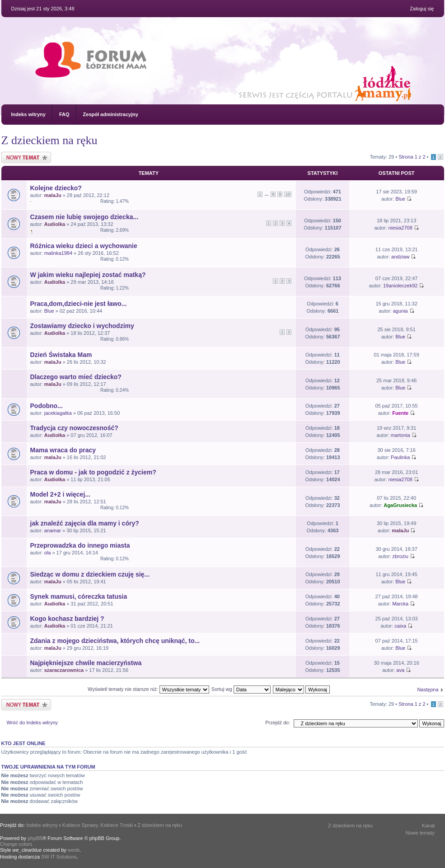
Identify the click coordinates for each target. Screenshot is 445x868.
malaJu (53, 195)
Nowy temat (26, 157)
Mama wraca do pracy (63, 450)
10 (288, 194)
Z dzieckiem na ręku (49, 140)
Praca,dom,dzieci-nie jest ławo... (79, 304)
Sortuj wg (241, 689)
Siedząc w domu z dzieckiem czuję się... (90, 574)
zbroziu (400, 556)
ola (48, 553)
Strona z (412, 157)
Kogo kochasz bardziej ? (67, 619)
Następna (428, 690)
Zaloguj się (422, 9)
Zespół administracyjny (111, 114)
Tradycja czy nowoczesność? (74, 428)
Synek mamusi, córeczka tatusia (79, 596)
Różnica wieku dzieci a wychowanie (84, 246)
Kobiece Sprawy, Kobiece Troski (98, 825)
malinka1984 (58, 253)
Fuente (400, 413)
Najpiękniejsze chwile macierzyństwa (86, 663)
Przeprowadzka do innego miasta (80, 545)
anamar (53, 530)
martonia (400, 435)
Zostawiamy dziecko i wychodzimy (82, 326)
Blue (400, 199)
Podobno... (47, 406)
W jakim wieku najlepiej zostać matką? (88, 275)
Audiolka (55, 224)
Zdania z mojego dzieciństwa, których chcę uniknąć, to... (115, 641)
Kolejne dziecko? (56, 188)
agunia (400, 311)
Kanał (428, 826)
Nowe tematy (420, 833)
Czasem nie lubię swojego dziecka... (84, 217)
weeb (74, 850)
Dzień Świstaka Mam (61, 355)
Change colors (16, 844)
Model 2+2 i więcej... (60, 494)
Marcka (400, 604)
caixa (400, 626)
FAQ (64, 114)
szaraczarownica (64, 670)
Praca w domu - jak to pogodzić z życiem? (93, 472)
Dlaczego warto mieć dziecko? (76, 377)
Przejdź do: (278, 723)
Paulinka (400, 457)
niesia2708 (400, 228)
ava (400, 670)
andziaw (400, 257)
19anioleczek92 (400, 286)
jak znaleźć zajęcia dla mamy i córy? (85, 523)
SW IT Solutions (59, 857)
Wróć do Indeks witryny (33, 723)
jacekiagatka (58, 413)
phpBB (35, 838)
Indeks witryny (28, 114)
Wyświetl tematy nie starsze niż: (148, 689)
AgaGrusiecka (400, 505)
